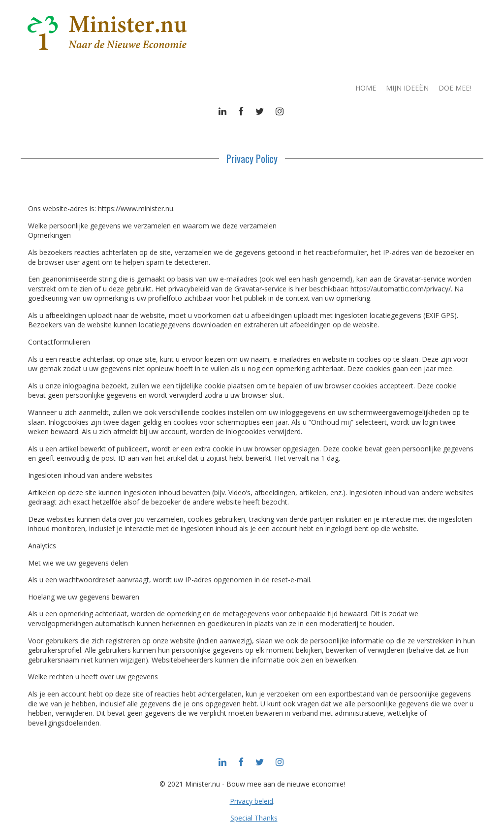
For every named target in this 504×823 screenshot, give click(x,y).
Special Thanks (254, 818)
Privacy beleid (252, 801)
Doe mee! (455, 88)
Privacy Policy (252, 158)
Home (366, 88)
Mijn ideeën (407, 88)
